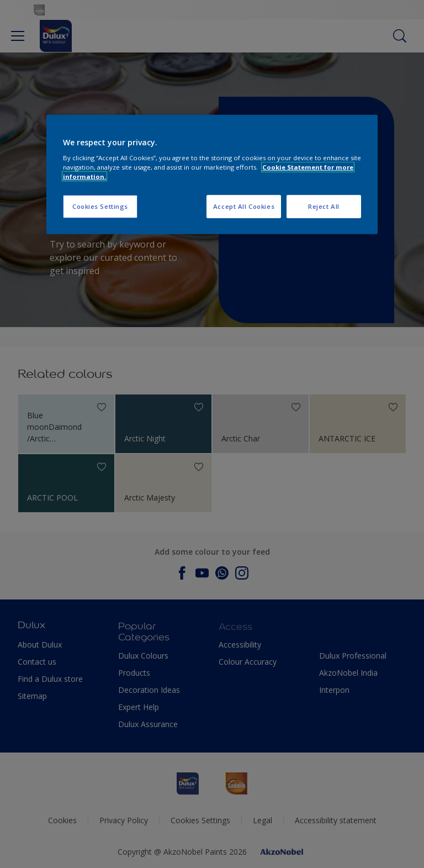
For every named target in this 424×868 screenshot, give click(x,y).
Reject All (324, 206)
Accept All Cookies (244, 206)
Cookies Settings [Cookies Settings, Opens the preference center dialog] (100, 206)
